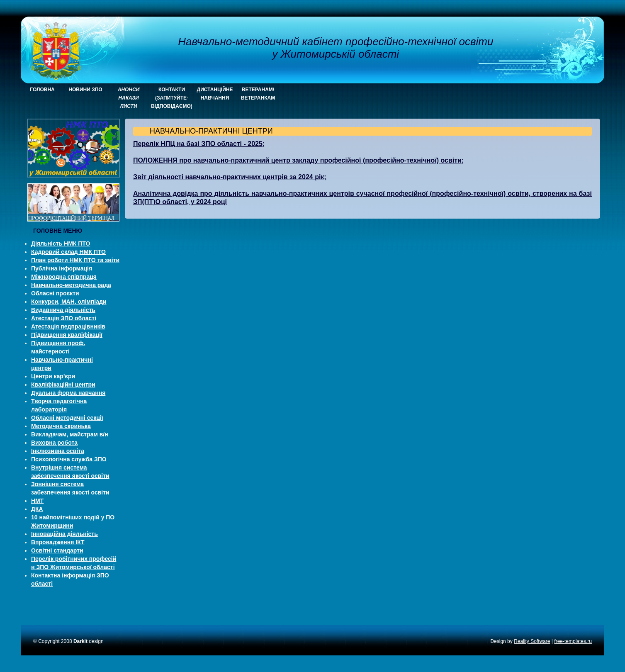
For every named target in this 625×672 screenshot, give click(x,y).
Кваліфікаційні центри (63, 385)
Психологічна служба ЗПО (69, 459)
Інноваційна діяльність (64, 534)
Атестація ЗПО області (64, 318)
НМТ (37, 501)
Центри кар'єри (53, 376)
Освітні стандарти (57, 550)
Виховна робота (54, 443)
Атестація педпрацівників (68, 326)
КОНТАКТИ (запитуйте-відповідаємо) (172, 98)
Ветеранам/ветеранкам (258, 94)
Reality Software (532, 641)
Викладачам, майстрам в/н (70, 434)
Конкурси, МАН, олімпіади (69, 302)
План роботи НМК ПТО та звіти (75, 260)
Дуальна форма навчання (68, 393)
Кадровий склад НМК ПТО (68, 252)
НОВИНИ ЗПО (85, 90)
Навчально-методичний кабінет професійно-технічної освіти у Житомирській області (336, 48)
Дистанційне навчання (215, 94)
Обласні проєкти (55, 293)
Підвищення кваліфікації (67, 335)
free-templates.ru (573, 641)
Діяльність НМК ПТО (61, 243)
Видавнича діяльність (63, 310)
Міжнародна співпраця (64, 277)
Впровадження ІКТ (58, 542)
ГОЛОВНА (42, 90)
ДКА (37, 509)
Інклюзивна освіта (58, 451)
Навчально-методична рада (71, 285)
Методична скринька (61, 426)
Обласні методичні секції (67, 418)
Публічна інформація (62, 268)
